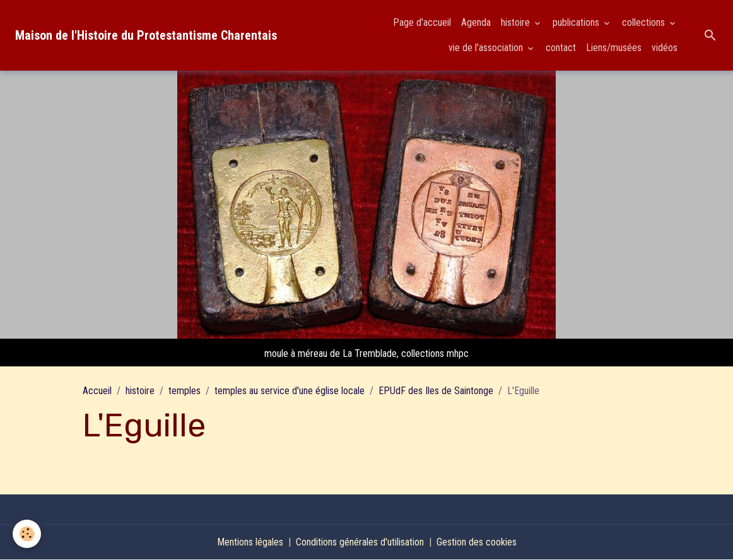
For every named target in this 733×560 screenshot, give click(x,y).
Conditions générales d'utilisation (360, 542)
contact (561, 48)
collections (645, 22)
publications (577, 22)
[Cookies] (27, 534)
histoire (517, 22)
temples (185, 391)
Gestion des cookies (477, 542)
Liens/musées (614, 48)
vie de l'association (487, 48)
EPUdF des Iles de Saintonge (436, 391)
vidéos (665, 48)
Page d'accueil (422, 22)
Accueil (97, 391)
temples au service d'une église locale (290, 391)
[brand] (146, 35)
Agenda (476, 22)
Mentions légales (250, 542)
